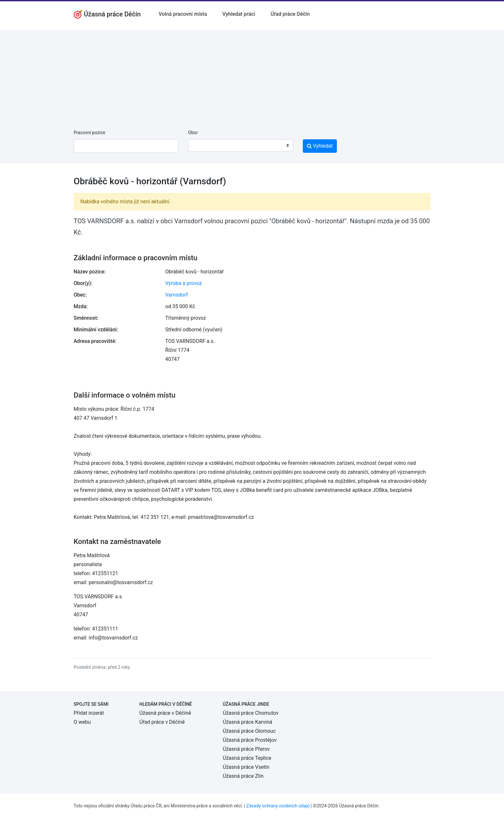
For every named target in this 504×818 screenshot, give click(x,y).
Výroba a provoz (184, 283)
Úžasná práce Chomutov (251, 713)
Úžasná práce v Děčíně (165, 713)
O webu (82, 722)
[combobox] (240, 145)
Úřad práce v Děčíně (162, 722)
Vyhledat (320, 146)
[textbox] (201, 145)
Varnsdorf (176, 295)
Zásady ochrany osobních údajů (278, 806)
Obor (193, 133)
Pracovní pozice (89, 133)
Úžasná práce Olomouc (249, 731)
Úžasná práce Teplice (247, 758)
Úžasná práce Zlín (243, 776)
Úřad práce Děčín (290, 14)
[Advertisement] (252, 75)
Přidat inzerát (89, 713)
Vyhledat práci (239, 14)
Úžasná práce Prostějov (250, 740)
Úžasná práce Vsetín (246, 767)
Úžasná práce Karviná (248, 722)
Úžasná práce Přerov (246, 749)
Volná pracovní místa (183, 14)
